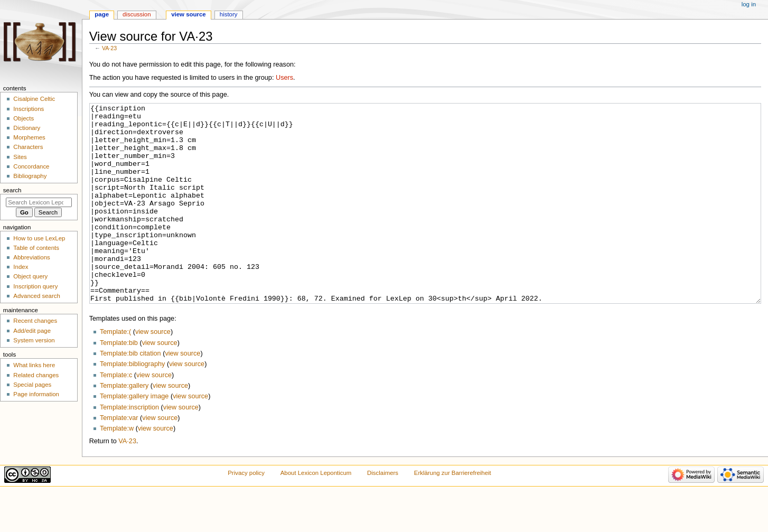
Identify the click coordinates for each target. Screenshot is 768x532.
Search (12, 190)
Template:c (116, 415)
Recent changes (35, 321)
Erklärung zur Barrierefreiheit (453, 512)
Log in (749, 4)
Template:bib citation (130, 393)
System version (34, 340)
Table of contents (36, 248)
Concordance (31, 166)
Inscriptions (29, 109)
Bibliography (30, 176)
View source (189, 14)
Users (284, 78)
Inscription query (35, 286)
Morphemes (29, 137)
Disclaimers (383, 512)
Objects (24, 118)
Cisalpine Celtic (34, 99)
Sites (20, 157)
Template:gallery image (134, 436)
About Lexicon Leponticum (316, 512)
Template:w (117, 468)
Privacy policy (246, 512)
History (229, 14)
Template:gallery (124, 425)
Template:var (119, 458)
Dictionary (27, 128)
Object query (30, 276)
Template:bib (119, 382)
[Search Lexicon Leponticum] (39, 202)
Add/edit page (32, 331)
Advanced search (37, 296)
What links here (34, 365)
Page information (36, 394)
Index (21, 267)
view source (153, 371)
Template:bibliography (132, 404)
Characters (28, 147)
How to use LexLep (39, 238)
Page (102, 14)
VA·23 (109, 48)
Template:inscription (129, 447)
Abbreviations (31, 257)
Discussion (137, 14)
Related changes (36, 375)
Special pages (32, 385)
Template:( (115, 371)
